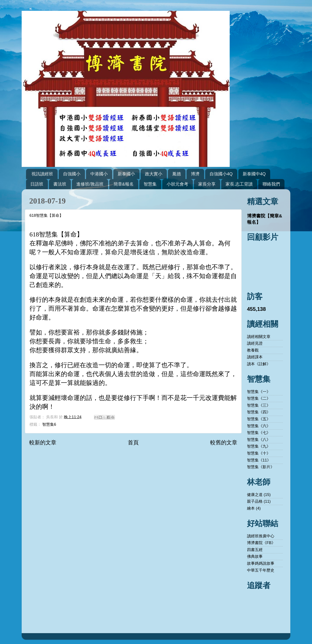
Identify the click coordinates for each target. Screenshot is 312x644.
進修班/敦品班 (90, 184)
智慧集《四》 (259, 412)
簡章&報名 (124, 184)
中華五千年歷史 (261, 570)
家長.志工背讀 (239, 184)
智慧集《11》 (259, 460)
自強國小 (72, 174)
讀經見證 (255, 343)
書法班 (60, 184)
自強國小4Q (221, 174)
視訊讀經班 (42, 174)
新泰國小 (126, 174)
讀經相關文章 (259, 337)
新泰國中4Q (254, 174)
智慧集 (150, 184)
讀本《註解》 (259, 364)
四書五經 (255, 550)
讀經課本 (255, 357)
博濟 (195, 174)
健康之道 (255, 495)
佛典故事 (255, 556)
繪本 (251, 508)
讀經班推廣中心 (261, 536)
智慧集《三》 (259, 405)
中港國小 (99, 174)
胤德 (177, 174)
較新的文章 (43, 442)
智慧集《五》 (259, 419)
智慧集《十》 (259, 453)
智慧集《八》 (259, 440)
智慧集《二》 (259, 398)
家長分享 (207, 184)
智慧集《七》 (259, 433)
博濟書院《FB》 (261, 543)
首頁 (133, 442)
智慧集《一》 (259, 392)
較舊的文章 (224, 442)
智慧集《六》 (259, 426)
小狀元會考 (177, 184)
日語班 (37, 184)
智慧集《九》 (259, 446)
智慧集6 (49, 424)
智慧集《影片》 (261, 467)
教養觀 (253, 350)
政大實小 (154, 174)
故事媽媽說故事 (261, 563)
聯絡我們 (271, 184)
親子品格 (255, 501)
